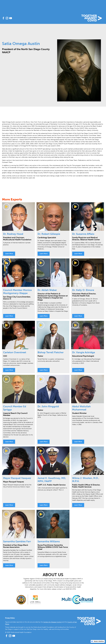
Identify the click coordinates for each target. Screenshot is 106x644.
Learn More (9, 254)
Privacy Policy (10, 618)
